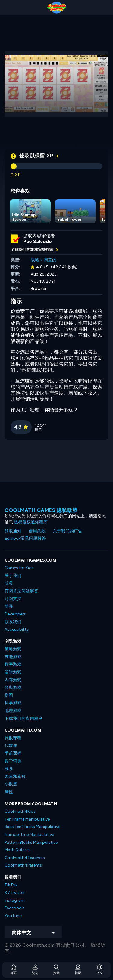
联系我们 (13, 622)
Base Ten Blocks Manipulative (32, 827)
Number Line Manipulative (29, 835)
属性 (9, 792)
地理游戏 (13, 711)
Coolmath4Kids (20, 811)
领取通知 (13, 531)
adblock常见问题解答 (25, 538)
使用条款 (37, 531)
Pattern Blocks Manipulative (31, 842)
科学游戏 (13, 703)
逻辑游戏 (13, 672)
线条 (9, 769)
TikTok (11, 885)
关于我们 (13, 576)
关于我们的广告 (67, 531)
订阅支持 (13, 599)
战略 (35, 260)
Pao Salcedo (38, 242)
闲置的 (50, 260)
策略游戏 (13, 649)
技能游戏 (13, 657)
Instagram (15, 900)
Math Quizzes (17, 850)
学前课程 (13, 753)
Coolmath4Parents (23, 865)
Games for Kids (19, 568)
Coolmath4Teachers (25, 858)
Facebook (14, 908)
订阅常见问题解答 (21, 591)
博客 (9, 606)
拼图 (9, 695)
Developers (15, 614)
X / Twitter (15, 893)
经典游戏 (13, 687)
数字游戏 (13, 664)
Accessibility (17, 629)
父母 (9, 583)
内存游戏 (13, 680)
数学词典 (13, 761)
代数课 (11, 746)
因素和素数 (15, 777)
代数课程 (13, 738)
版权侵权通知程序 (31, 522)
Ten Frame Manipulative (27, 819)
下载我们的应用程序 (24, 718)
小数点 (11, 784)
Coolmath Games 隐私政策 (41, 510)
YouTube (13, 916)
